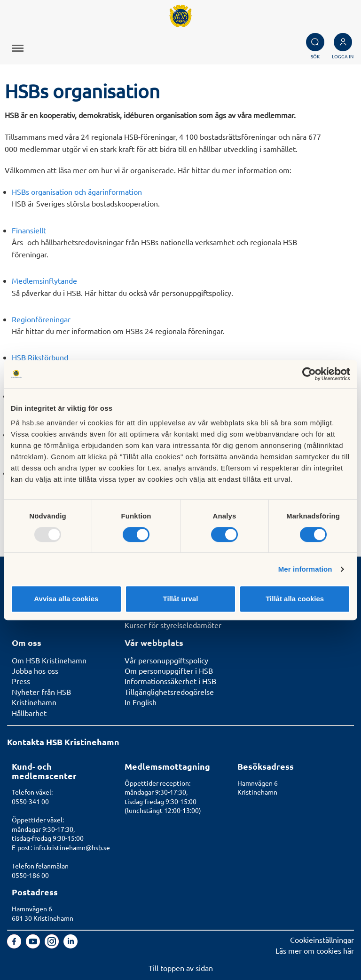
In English (141, 702)
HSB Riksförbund (40, 357)
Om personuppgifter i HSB (169, 670)
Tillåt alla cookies (295, 599)
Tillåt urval (181, 599)
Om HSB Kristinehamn (49, 660)
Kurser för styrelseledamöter (173, 625)
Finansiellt (29, 230)
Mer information (305, 569)
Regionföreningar (41, 319)
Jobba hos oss (35, 670)
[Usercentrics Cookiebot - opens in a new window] (309, 374)
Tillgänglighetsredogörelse (169, 692)
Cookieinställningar (322, 940)
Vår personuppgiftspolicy (166, 660)
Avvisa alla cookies (66, 599)
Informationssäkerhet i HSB (170, 681)
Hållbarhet (29, 713)
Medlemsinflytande (44, 280)
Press (21, 681)
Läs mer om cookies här (315, 950)
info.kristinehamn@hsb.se (72, 847)
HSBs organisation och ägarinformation (77, 191)
